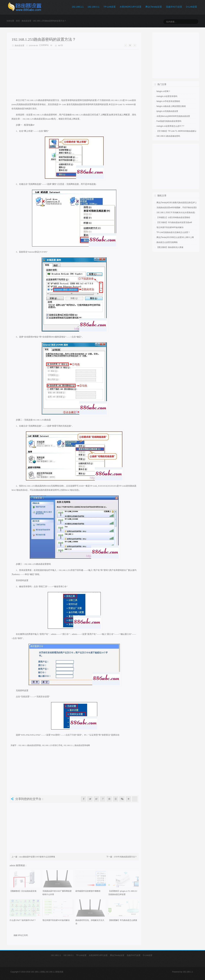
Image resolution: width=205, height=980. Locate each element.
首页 (18, 21)
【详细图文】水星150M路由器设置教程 (173, 217)
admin (13, 865)
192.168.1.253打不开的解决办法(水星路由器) (176, 213)
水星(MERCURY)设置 (131, 7)
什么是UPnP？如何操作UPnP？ (23, 920)
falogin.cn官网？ (163, 91)
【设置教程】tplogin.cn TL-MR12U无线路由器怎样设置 (123, 893)
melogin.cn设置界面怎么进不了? (170, 126)
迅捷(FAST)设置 (174, 7)
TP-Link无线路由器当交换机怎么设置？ (173, 232)
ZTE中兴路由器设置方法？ (125, 857)
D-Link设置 (192, 7)
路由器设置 (26, 21)
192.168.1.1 (78, 7)
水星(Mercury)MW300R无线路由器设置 (173, 116)
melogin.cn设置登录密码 (167, 96)
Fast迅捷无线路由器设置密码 (169, 121)
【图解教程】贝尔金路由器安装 (23, 891)
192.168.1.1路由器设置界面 (30, 745)
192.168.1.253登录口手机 (52, 745)
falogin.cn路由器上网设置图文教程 (171, 106)
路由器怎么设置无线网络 (167, 242)
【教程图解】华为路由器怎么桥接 (123, 920)
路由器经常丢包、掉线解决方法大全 (90, 922)
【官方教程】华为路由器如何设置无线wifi (174, 222)
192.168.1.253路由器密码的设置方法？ (44, 39)
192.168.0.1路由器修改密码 (168, 136)
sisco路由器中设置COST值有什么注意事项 (37, 857)
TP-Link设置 (110, 7)
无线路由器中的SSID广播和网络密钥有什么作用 (57, 893)
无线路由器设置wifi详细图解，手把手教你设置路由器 (179, 208)
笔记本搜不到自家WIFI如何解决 (56, 920)
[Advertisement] (74, 72)
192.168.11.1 (68, 745)
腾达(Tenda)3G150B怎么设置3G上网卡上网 (175, 237)
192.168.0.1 (94, 7)
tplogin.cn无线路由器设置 (167, 111)
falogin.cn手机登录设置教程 (168, 101)
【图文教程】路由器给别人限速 (170, 247)
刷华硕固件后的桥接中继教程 (88, 891)
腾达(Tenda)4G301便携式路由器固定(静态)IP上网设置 (180, 203)
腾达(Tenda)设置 (154, 7)
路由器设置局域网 (82, 745)
